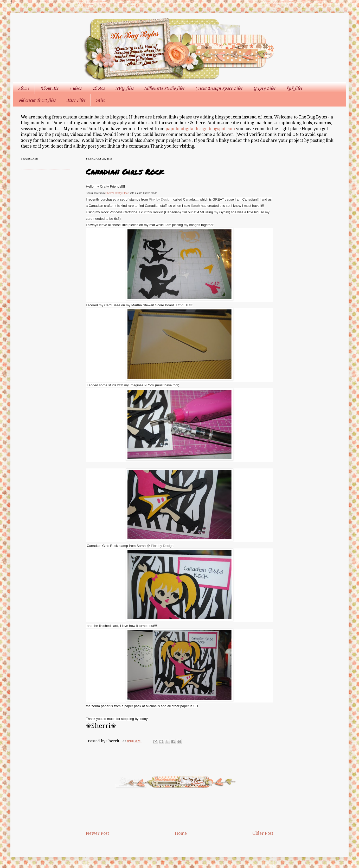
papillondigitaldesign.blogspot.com (201, 129)
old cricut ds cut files (37, 100)
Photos (98, 88)
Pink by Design (160, 199)
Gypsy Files (264, 88)
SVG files (124, 88)
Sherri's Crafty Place (117, 193)
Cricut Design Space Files (219, 88)
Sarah (196, 206)
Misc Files (76, 100)
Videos (75, 88)
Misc (100, 100)
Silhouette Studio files (164, 88)
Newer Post (97, 833)
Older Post (263, 833)
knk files (294, 88)
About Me (49, 88)
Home (24, 88)
